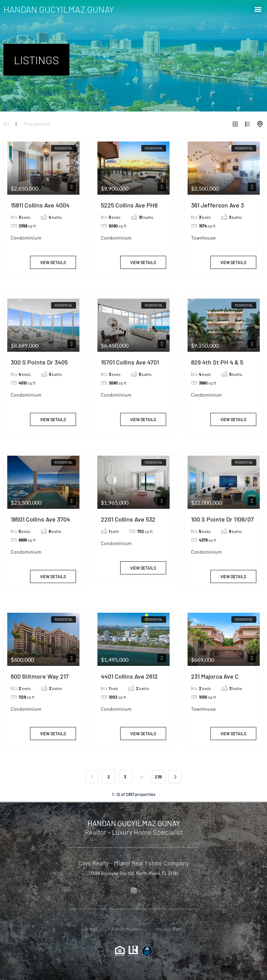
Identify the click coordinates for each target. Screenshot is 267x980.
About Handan (127, 929)
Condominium (26, 238)
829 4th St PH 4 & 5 (217, 362)
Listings (90, 929)
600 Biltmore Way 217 (40, 676)
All (6, 124)
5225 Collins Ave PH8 (129, 205)
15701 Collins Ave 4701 (130, 362)
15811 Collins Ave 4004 (40, 205)
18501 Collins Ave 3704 (40, 519)
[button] (258, 9)
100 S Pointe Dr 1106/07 (222, 519)
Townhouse (203, 238)
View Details (53, 262)
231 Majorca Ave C (215, 676)
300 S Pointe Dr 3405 (39, 362)
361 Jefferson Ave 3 (217, 205)
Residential (37, 124)
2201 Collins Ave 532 (128, 519)
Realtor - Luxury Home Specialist (134, 832)
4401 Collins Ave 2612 (129, 676)
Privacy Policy (171, 929)
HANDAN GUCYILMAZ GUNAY (59, 9)
